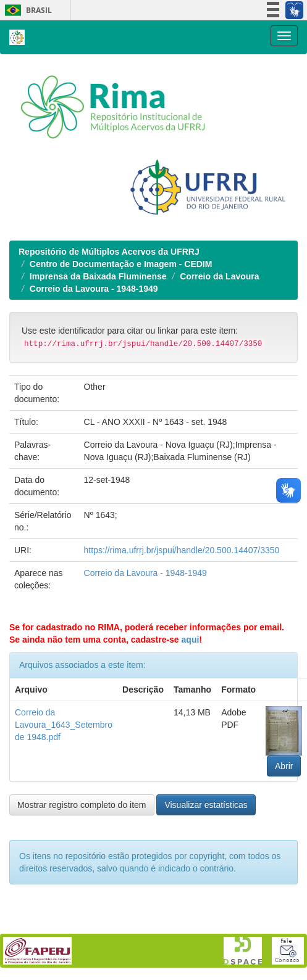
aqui (191, 640)
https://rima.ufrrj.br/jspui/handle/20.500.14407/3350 (182, 550)
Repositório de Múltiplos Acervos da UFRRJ (109, 252)
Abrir (284, 766)
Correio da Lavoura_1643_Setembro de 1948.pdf (64, 725)
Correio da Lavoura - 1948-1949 (94, 289)
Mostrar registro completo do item (82, 805)
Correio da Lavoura (219, 276)
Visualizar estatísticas (206, 805)
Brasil (26, 10)
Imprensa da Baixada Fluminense (98, 276)
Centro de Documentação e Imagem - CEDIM (121, 264)
